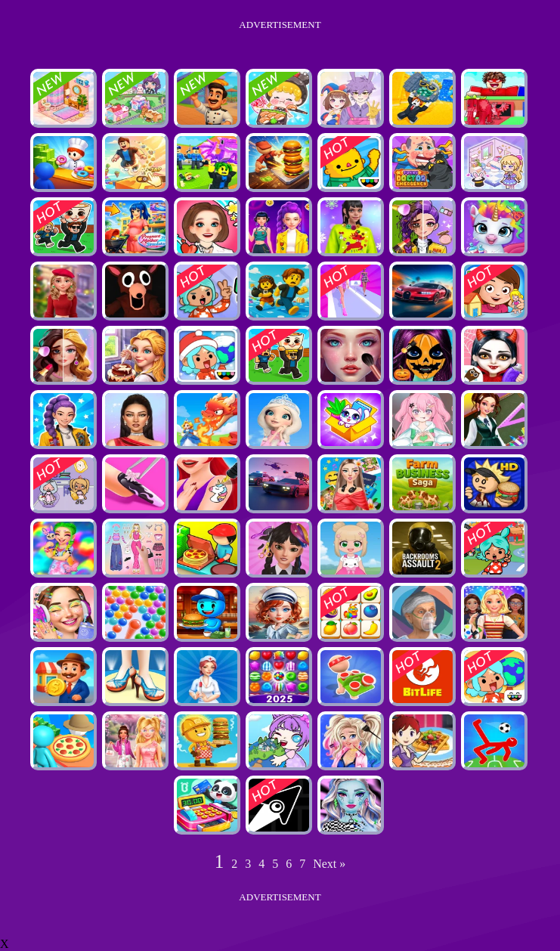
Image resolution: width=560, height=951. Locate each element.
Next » (329, 864)
